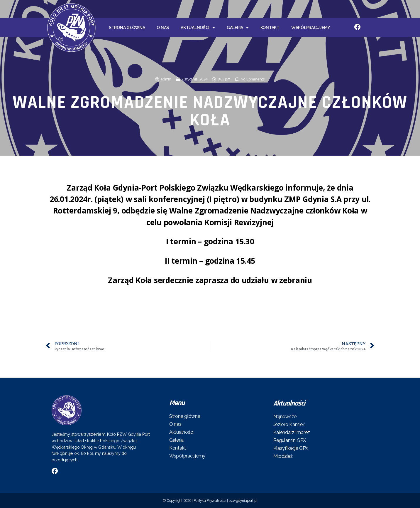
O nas (163, 28)
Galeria (238, 28)
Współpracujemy (311, 28)
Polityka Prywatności (210, 501)
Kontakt (270, 28)
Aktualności (198, 28)
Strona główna (127, 28)
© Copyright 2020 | (178, 501)
